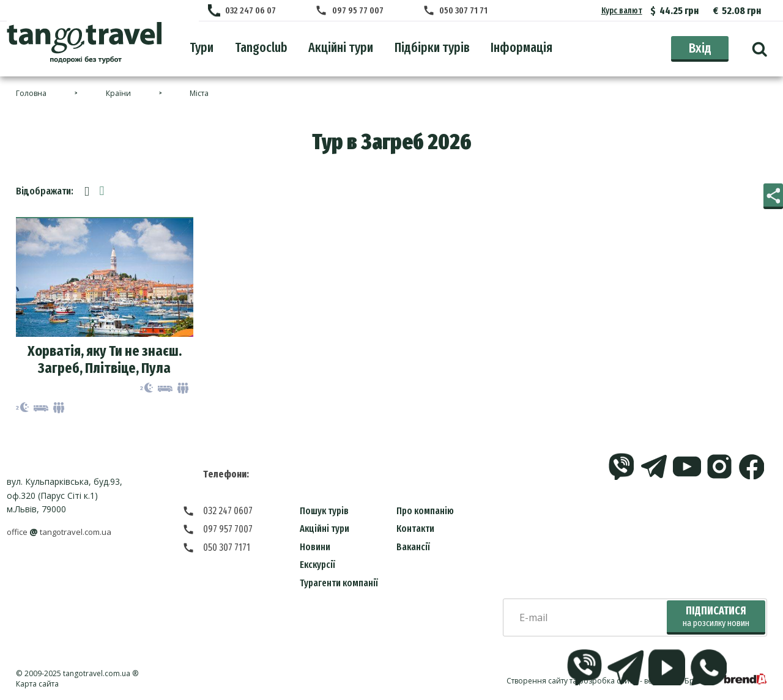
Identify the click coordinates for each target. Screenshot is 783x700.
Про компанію (425, 512)
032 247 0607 (228, 512)
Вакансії (413, 548)
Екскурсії (317, 566)
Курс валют (622, 11)
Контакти (415, 530)
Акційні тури (325, 530)
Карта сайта (37, 685)
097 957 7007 (228, 530)
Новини (315, 548)
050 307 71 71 (459, 11)
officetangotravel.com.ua (63, 533)
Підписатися (716, 618)
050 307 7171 (227, 549)
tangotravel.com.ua (97, 675)
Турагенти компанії (339, 584)
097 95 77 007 (358, 11)
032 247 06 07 (256, 11)
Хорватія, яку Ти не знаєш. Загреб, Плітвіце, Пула (105, 361)
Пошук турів (324, 512)
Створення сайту (537, 682)
